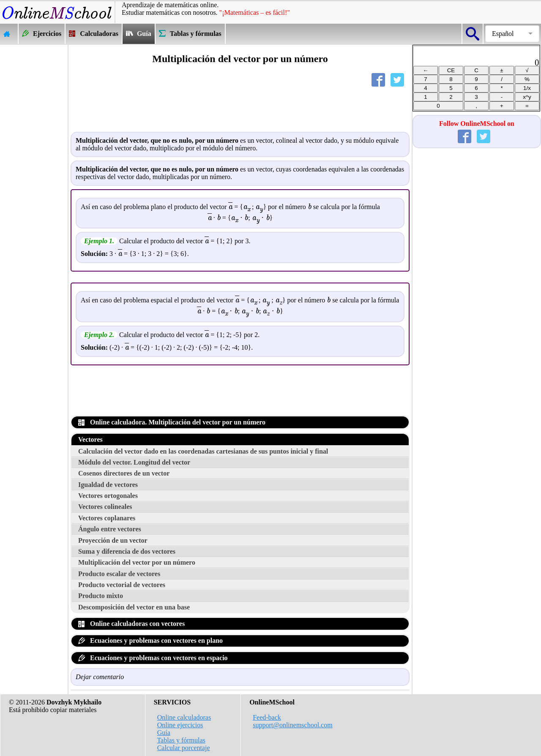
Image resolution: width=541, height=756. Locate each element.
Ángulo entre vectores (110, 529)
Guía (164, 733)
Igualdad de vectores (108, 485)
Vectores (90, 439)
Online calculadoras (184, 717)
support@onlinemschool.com (293, 725)
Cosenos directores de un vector (124, 473)
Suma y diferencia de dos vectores (127, 551)
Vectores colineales (105, 507)
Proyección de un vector (113, 540)
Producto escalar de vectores (119, 574)
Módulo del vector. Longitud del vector (134, 462)
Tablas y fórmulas (181, 740)
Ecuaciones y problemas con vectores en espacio (153, 658)
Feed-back (267, 717)
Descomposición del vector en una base (134, 607)
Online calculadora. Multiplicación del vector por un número (172, 422)
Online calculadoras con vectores (131, 624)
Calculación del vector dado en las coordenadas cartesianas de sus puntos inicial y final (203, 451)
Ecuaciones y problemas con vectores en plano (150, 640)
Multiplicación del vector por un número (137, 562)
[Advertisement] (34, 171)
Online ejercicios (180, 725)
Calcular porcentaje (184, 748)
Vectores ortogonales (108, 496)
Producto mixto (101, 596)
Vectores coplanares (107, 518)
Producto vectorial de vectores (122, 585)
